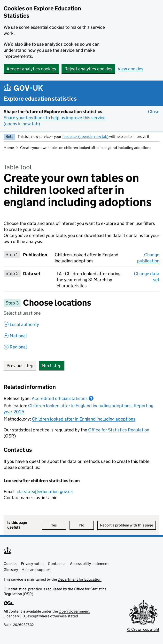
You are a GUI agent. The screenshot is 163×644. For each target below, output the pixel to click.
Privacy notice (33, 564)
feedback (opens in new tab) (85, 137)
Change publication (148, 258)
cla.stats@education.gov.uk (45, 492)
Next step (52, 366)
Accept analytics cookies (31, 69)
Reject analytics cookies (88, 69)
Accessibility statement (89, 564)
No (87, 525)
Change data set (147, 277)
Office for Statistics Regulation (119, 430)
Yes (59, 525)
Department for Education (80, 579)
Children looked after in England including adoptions (84, 419)
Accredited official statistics (63, 398)
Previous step (20, 366)
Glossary (11, 570)
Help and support (36, 570)
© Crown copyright (143, 629)
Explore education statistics (40, 99)
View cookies (131, 69)
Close (154, 111)
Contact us (57, 564)
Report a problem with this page (127, 525)
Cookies (10, 564)
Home (9, 148)
